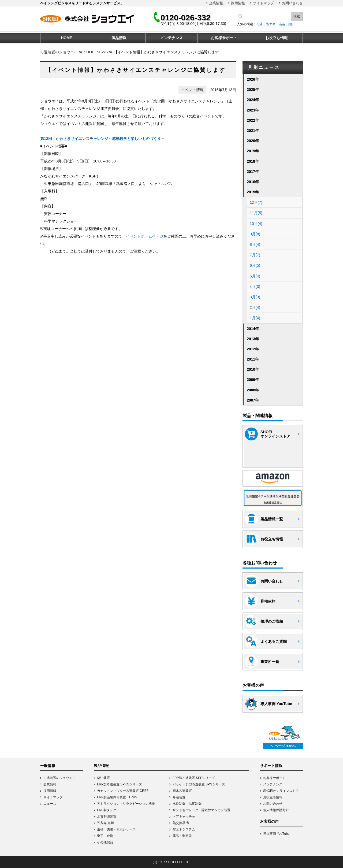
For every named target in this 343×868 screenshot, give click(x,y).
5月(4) (255, 276)
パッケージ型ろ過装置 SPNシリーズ (199, 784)
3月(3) (255, 297)
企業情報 (216, 3)
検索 (297, 16)
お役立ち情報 (273, 797)
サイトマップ (263, 3)
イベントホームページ (145, 236)
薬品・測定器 (182, 836)
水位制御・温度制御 (187, 804)
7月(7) (255, 255)
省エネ (271, 24)
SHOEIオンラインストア (281, 791)
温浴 (282, 24)
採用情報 (238, 3)
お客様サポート (274, 778)
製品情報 (101, 766)
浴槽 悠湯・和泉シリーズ (116, 829)
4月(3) (255, 287)
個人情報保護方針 (276, 810)
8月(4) (255, 244)
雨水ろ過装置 (182, 791)
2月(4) (255, 307)
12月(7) (256, 202)
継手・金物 (105, 836)
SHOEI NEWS (96, 52)
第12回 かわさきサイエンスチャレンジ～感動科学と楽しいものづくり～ (102, 139)
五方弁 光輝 (105, 823)
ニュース (50, 804)
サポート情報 (271, 766)
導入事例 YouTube (276, 834)
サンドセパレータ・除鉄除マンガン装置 (202, 810)
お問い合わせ (292, 3)
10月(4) (256, 224)
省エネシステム (184, 829)
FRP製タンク (107, 810)
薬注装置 (103, 778)
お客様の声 (269, 821)
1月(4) (255, 318)
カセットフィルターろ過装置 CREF (123, 791)
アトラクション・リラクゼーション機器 (126, 804)
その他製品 (105, 842)
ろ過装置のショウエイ (59, 52)
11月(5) (256, 213)
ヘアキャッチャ (184, 817)
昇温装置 (179, 797)
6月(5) (255, 265)
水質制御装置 (107, 817)
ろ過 (259, 24)
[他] (291, 24)
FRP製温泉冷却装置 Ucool (117, 797)
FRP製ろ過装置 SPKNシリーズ (120, 784)
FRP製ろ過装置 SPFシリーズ (194, 778)
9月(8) (255, 234)
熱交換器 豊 (181, 823)
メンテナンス (273, 784)
